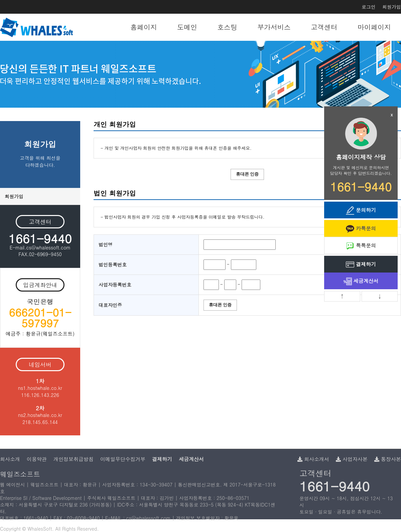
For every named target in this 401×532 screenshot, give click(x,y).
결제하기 (361, 265)
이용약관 (37, 459)
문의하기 (361, 210)
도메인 (187, 27)
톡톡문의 (361, 246)
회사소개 (10, 459)
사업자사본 (352, 459)
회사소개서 (313, 459)
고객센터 (324, 27)
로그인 (369, 7)
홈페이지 (144, 27)
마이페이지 (374, 27)
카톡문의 (361, 229)
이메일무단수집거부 (123, 459)
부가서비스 (274, 27)
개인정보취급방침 (74, 459)
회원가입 (392, 7)
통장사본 (388, 459)
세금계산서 (361, 281)
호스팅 (227, 27)
